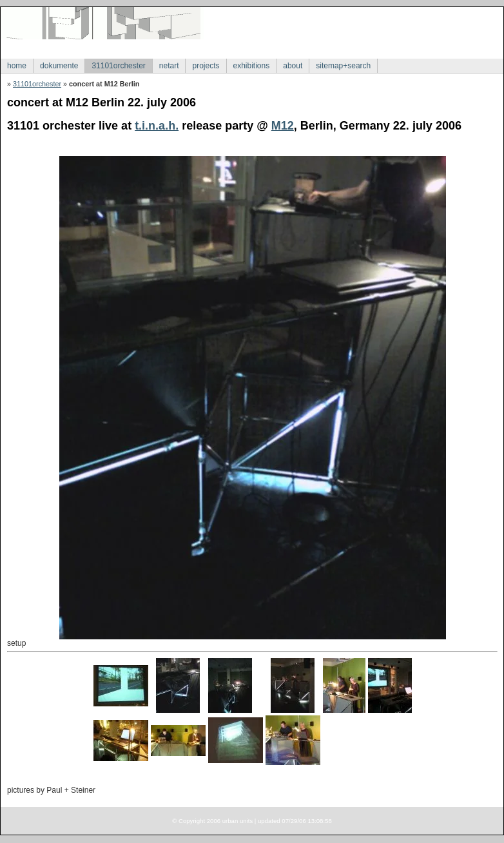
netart (169, 66)
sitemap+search (343, 66)
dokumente (59, 66)
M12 (283, 126)
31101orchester (118, 66)
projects (206, 66)
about (293, 66)
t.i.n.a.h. (157, 126)
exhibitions (252, 66)
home (17, 66)
